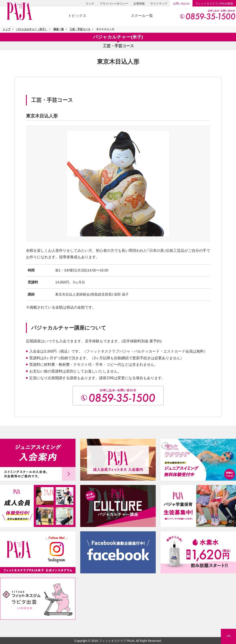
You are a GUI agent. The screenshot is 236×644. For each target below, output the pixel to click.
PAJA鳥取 (214, 4)
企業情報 (139, 4)
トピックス (77, 16)
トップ (6, 29)
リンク (90, 4)
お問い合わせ (181, 4)
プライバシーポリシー (114, 4)
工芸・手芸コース (80, 29)
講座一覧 (59, 29)
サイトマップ (159, 4)
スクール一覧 (142, 16)
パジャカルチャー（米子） (32, 29)
